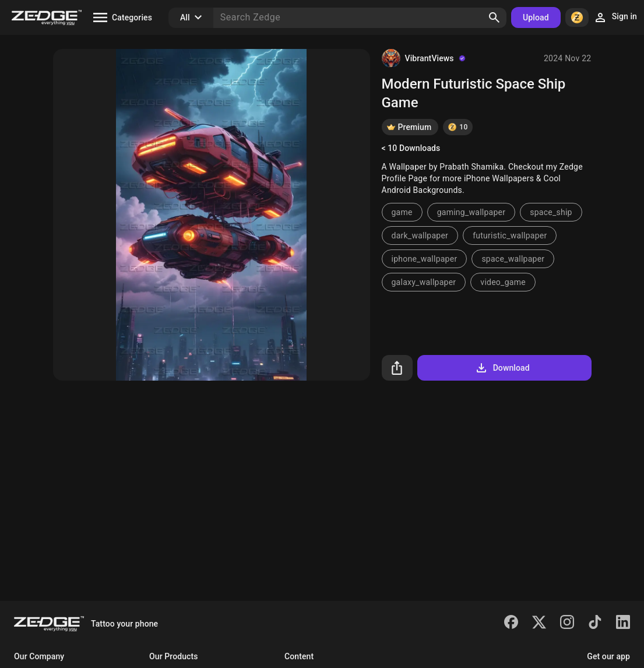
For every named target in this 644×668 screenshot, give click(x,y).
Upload (536, 17)
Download (502, 368)
